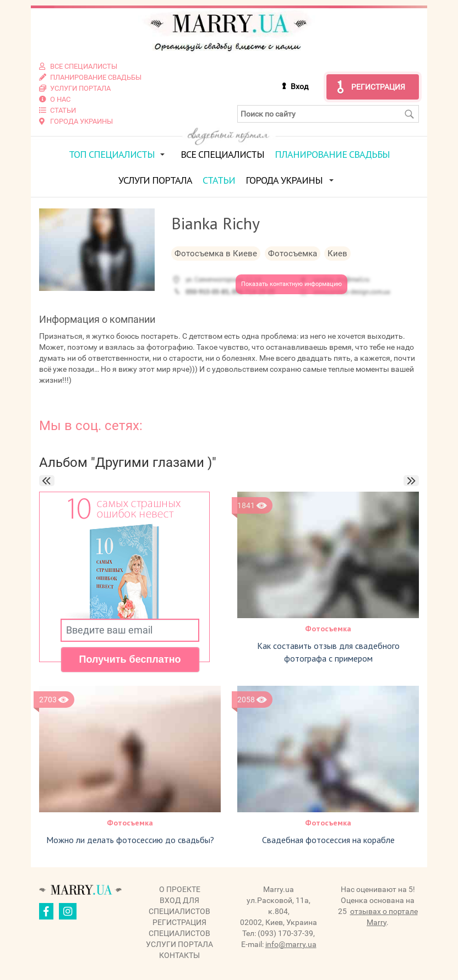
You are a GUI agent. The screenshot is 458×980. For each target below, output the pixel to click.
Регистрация (378, 87)
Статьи (219, 180)
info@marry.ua (291, 944)
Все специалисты (222, 154)
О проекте (180, 889)
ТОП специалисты (112, 154)
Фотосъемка (328, 629)
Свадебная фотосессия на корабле (328, 840)
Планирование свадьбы (332, 154)
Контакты (179, 955)
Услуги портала (155, 180)
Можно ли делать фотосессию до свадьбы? (130, 840)
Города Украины (284, 180)
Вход (299, 86)
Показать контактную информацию (291, 284)
